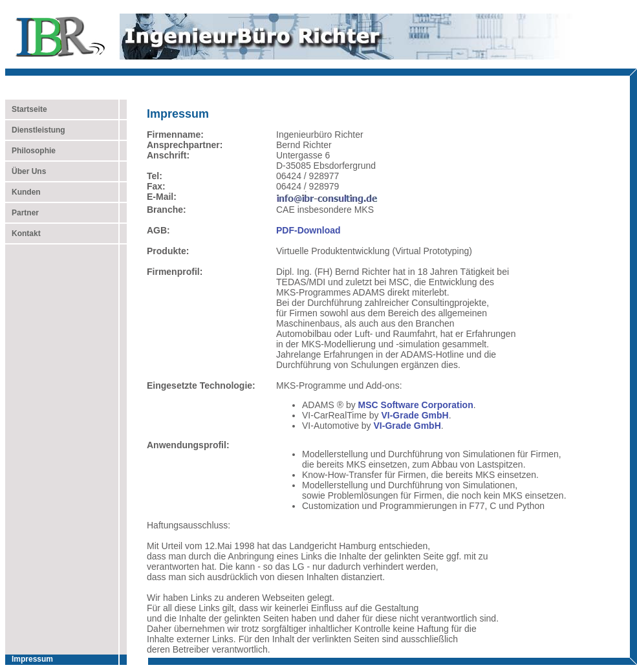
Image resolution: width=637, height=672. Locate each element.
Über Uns (26, 171)
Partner (22, 213)
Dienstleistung (35, 130)
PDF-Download (308, 230)
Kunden (23, 192)
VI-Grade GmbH (415, 415)
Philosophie (30, 151)
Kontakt (23, 233)
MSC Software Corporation (416, 405)
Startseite (29, 109)
